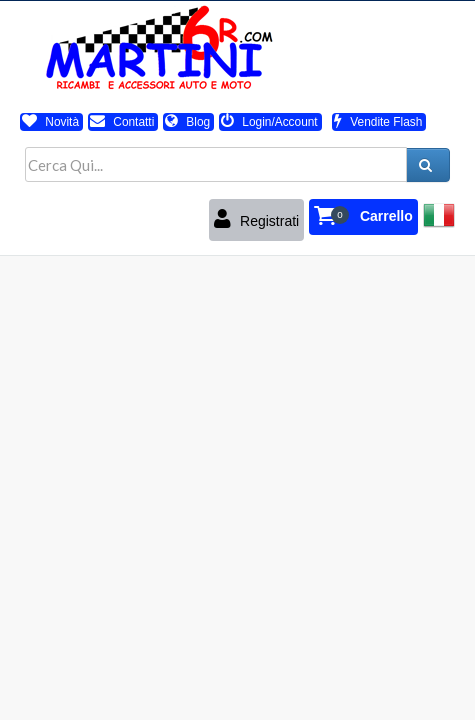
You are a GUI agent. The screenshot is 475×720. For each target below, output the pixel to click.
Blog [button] (187, 122)
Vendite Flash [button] (378, 122)
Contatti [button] (122, 122)
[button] (363, 217)
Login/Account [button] (269, 122)
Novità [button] (50, 122)
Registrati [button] (256, 219)
